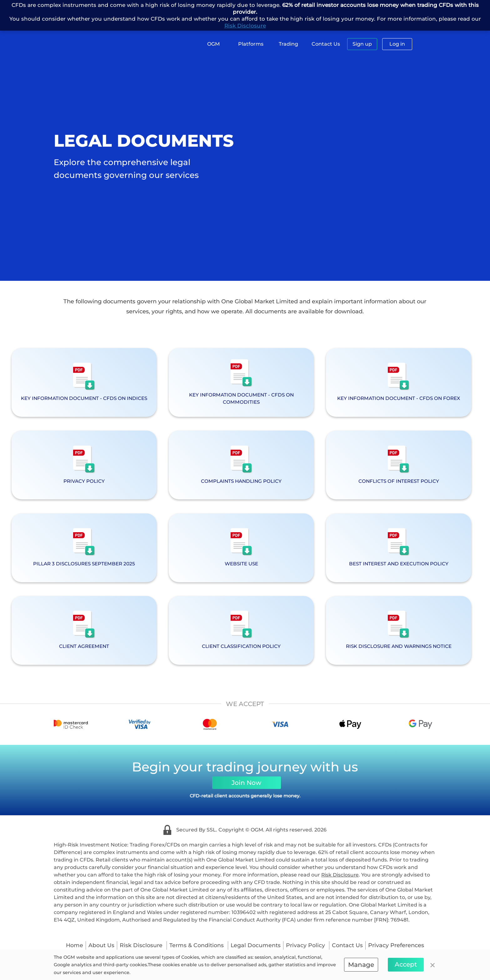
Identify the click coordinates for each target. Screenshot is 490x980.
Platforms (251, 44)
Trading (288, 44)
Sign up (362, 44)
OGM (213, 44)
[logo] (94, 47)
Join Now (246, 790)
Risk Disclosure (245, 26)
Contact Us (326, 44)
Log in (397, 44)
